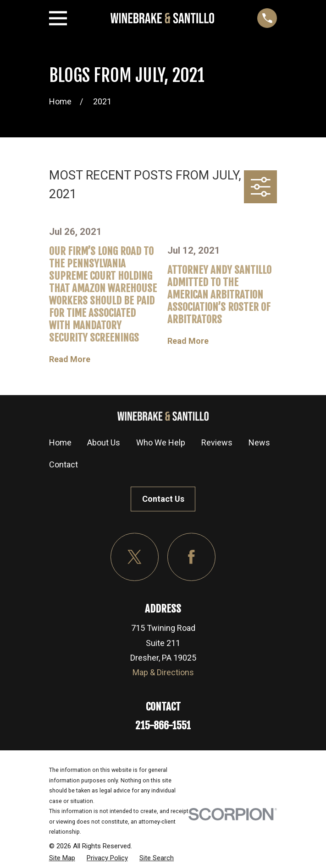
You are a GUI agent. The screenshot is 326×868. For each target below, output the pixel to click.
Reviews (217, 442)
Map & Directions (163, 672)
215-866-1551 (163, 725)
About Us (104, 442)
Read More (70, 359)
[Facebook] (191, 557)
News (259, 442)
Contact (64, 464)
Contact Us (163, 499)
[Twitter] (135, 557)
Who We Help (161, 442)
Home (60, 442)
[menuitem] (62, 858)
